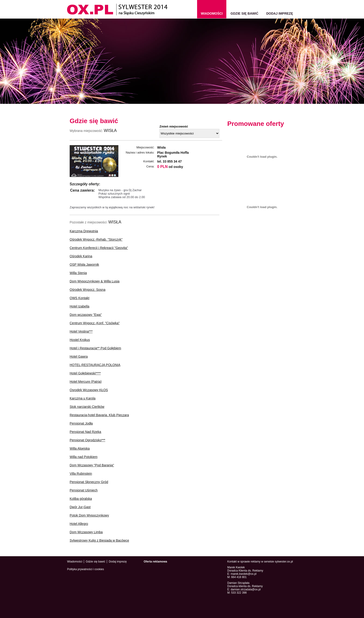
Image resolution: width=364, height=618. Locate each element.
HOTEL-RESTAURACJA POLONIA (95, 365)
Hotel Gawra (79, 356)
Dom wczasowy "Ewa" (86, 315)
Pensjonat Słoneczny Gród (89, 482)
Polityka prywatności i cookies (86, 569)
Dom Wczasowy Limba (86, 532)
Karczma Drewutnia (84, 231)
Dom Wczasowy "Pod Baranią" (92, 465)
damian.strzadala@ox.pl (246, 589)
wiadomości (212, 13)
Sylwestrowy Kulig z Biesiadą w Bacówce (99, 540)
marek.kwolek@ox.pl (244, 574)
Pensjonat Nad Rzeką (85, 432)
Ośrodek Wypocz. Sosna (88, 290)
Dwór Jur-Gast (80, 507)
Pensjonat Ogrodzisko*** (87, 440)
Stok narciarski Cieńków (87, 407)
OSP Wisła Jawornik (84, 265)
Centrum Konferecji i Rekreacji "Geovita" (99, 248)
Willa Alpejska (80, 448)
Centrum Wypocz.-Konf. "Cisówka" (95, 323)
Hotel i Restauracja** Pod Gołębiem (95, 348)
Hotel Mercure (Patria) (86, 382)
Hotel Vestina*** (81, 331)
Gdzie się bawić (244, 13)
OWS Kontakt (80, 298)
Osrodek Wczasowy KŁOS (89, 390)
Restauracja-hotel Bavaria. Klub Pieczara (99, 415)
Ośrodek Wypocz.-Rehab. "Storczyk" (96, 239)
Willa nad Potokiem (84, 457)
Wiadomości (75, 562)
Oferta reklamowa (155, 562)
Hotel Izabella (80, 306)
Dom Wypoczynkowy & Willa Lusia (95, 281)
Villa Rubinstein (81, 474)
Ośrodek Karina (81, 256)
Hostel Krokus (80, 340)
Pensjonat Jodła (81, 423)
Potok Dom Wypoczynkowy (89, 515)
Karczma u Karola (83, 398)
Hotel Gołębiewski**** (85, 373)
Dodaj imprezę (280, 13)
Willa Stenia (78, 273)
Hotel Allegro (79, 524)
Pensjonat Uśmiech (84, 490)
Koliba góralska (81, 499)
